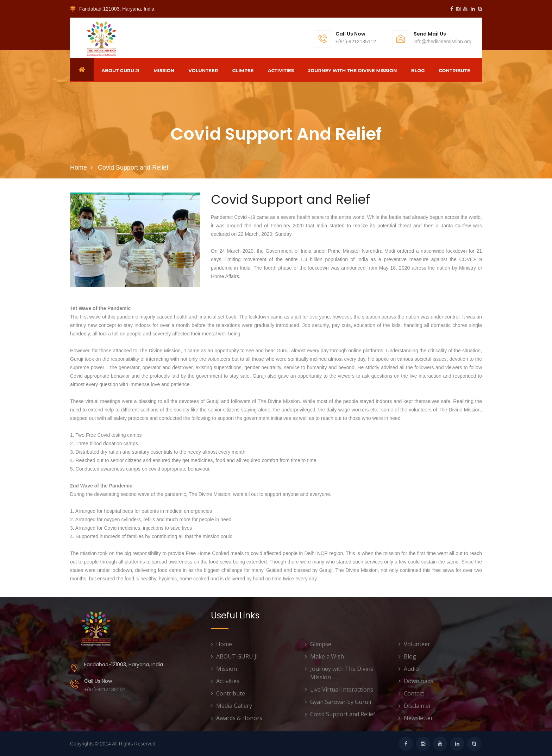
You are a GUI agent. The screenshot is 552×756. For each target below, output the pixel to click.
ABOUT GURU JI (120, 70)
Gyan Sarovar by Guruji (341, 702)
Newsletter (418, 718)
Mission (164, 70)
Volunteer (203, 70)
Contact (414, 693)
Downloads (419, 681)
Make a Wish (327, 656)
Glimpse (243, 70)
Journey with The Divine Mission (352, 70)
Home (79, 168)
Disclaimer (418, 706)
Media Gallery (234, 706)
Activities (281, 70)
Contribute (455, 70)
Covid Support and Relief (343, 714)
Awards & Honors (239, 718)
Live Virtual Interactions (342, 689)
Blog (418, 70)
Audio (411, 669)
